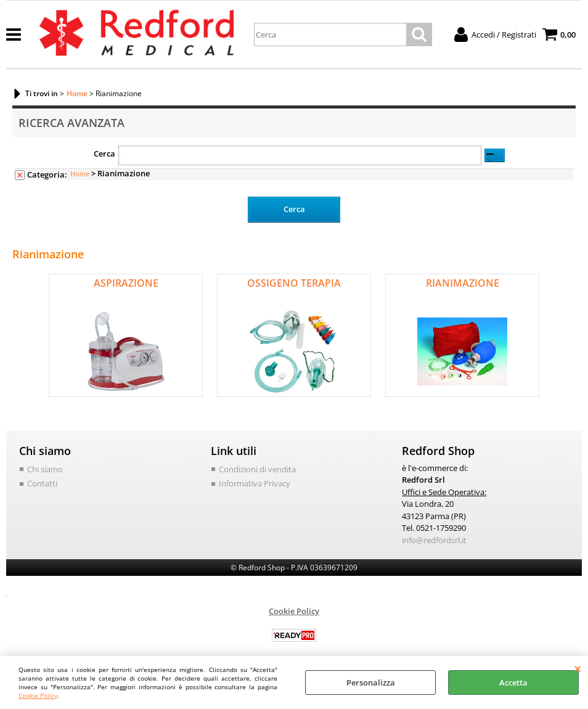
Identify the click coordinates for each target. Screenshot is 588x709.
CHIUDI (578, 668)
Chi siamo (45, 469)
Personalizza (371, 682)
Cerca (104, 154)
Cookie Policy (38, 695)
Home (80, 174)
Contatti (42, 483)
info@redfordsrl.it (434, 539)
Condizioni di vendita (257, 469)
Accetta (513, 682)
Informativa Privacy (255, 483)
